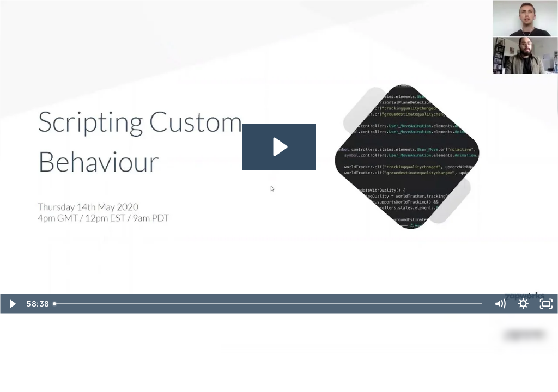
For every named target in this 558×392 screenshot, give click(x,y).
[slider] (269, 304)
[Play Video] (12, 304)
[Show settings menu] (523, 304)
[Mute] (500, 304)
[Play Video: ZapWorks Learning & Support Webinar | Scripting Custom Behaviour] (279, 147)
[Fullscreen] (546, 304)
